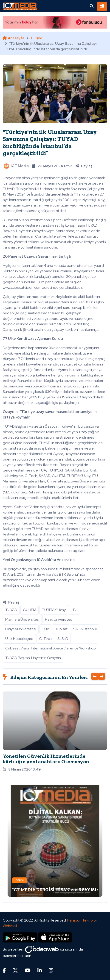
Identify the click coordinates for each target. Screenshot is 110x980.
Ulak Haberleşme (19, 639)
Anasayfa (14, 38)
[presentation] (95, 676)
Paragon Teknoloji (82, 920)
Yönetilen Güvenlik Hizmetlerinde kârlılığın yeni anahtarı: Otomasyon (46, 759)
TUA (46, 629)
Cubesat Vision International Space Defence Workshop (51, 648)
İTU (74, 610)
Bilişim (37, 38)
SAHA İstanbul (85, 629)
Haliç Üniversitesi (59, 619)
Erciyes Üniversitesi (21, 629)
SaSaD (63, 639)
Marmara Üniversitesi (22, 619)
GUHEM (30, 610)
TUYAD (11, 610)
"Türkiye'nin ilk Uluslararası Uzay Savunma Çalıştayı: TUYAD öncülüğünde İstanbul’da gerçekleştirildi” (50, 143)
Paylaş (84, 166)
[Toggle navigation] (102, 6)
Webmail (10, 926)
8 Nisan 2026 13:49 (22, 769)
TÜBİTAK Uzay (54, 610)
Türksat (61, 629)
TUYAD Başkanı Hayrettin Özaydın (33, 658)
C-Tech (45, 639)
